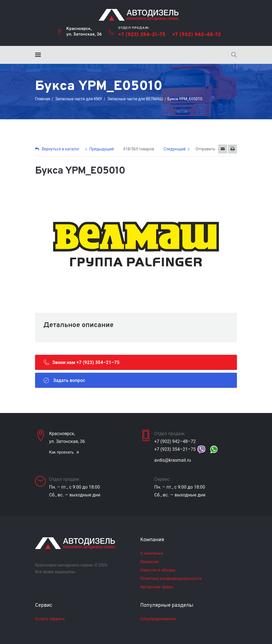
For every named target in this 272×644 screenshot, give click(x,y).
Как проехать (61, 452)
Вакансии (149, 562)
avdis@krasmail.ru (173, 460)
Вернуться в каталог (57, 149)
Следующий (175, 149)
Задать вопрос (64, 380)
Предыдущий (101, 149)
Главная (42, 99)
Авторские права (157, 587)
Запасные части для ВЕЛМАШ (135, 99)
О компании (152, 553)
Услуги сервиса (50, 619)
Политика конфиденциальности (171, 578)
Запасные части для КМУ (79, 99)
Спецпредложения (158, 619)
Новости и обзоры (158, 570)
